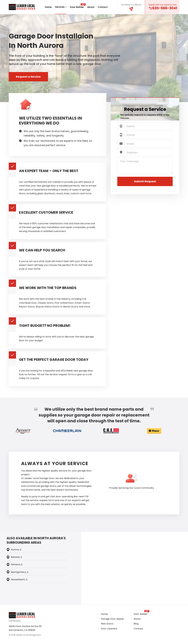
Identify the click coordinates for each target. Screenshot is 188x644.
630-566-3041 (165, 8)
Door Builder (77, 7)
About (91, 7)
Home (48, 7)
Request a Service (28, 77)
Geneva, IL (17, 565)
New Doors (107, 624)
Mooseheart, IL (19, 580)
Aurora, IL (16, 550)
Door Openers (109, 629)
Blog (136, 624)
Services (61, 7)
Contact (103, 7)
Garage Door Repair (112, 619)
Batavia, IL (17, 557)
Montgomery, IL (20, 572)
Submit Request (145, 181)
